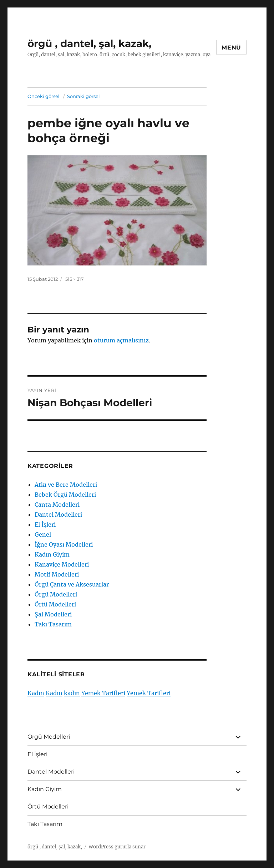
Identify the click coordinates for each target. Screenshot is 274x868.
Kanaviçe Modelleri (62, 564)
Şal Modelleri (53, 614)
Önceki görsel (44, 96)
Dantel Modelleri (58, 515)
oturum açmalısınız (121, 340)
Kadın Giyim (52, 554)
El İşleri (45, 525)
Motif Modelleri (57, 574)
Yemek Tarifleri (103, 693)
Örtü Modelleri (55, 604)
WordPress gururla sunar (117, 847)
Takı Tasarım (53, 624)
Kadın (36, 693)
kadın (72, 693)
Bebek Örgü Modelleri (65, 495)
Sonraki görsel (83, 96)
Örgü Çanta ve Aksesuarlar (72, 584)
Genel (43, 534)
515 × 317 (75, 279)
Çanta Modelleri (57, 505)
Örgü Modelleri (56, 594)
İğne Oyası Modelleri (64, 544)
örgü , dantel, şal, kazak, (89, 43)
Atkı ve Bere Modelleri (66, 485)
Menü (231, 48)
